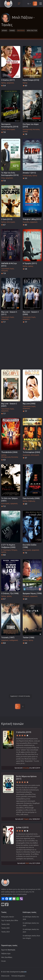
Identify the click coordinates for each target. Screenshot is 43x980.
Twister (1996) (28, 637)
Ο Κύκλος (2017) (8, 80)
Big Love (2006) (29, 404)
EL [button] (29, 4)
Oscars (3, 961)
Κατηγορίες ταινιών (8, 917)
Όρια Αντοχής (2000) (31, 498)
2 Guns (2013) (7, 219)
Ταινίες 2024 (5, 932)
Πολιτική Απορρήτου (18, 976)
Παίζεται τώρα (6, 953)
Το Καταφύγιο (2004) (31, 452)
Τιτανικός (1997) (8, 637)
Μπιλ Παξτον (32, 30)
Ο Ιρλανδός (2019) (24, 732)
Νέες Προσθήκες (7, 957)
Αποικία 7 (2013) (29, 173)
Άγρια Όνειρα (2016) (31, 80)
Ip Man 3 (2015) (22, 827)
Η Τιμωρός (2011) (30, 263)
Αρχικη (4, 30)
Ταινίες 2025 (5, 928)
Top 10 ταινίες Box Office (10, 920)
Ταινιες (12, 30)
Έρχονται (8, 950)
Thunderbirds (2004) (9, 452)
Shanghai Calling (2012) (32, 219)
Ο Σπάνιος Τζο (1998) (10, 593)
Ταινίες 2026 (5, 924)
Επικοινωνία (5, 976)
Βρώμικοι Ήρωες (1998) (32, 593)
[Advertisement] (21, 346)
